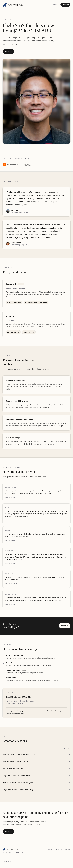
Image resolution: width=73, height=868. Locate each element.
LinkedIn (59, 849)
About (55, 5)
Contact (68, 849)
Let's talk (65, 5)
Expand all (67, 749)
